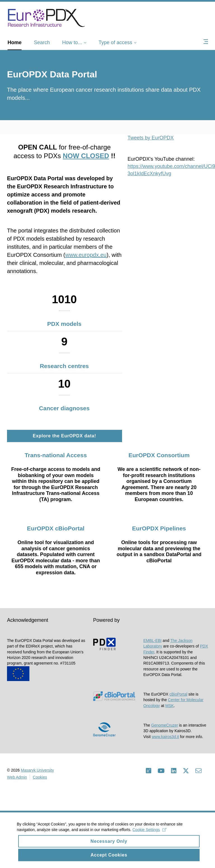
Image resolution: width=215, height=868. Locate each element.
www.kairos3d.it (165, 737)
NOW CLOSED (86, 156)
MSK (170, 706)
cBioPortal (178, 694)
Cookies (40, 777)
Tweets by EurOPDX (151, 138)
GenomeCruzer (165, 725)
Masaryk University (37, 770)
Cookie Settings (149, 835)
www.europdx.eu (86, 255)
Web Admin (17, 777)
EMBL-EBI (152, 641)
